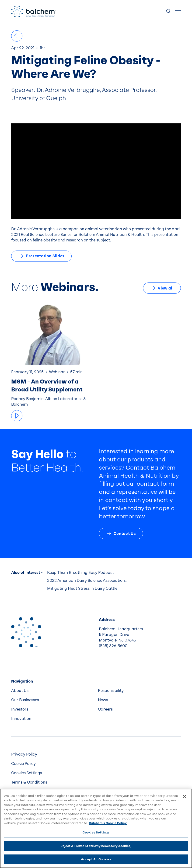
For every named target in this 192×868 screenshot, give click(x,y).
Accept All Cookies (96, 859)
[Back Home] (33, 11)
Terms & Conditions (29, 782)
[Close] (185, 796)
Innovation (21, 719)
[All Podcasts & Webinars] (17, 36)
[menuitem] (53, 691)
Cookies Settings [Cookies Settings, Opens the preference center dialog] (96, 832)
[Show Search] (169, 11)
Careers (105, 709)
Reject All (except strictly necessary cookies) (96, 846)
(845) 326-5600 (113, 646)
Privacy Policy (24, 754)
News (103, 700)
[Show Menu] (178, 11)
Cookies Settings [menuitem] (27, 773)
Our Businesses (25, 700)
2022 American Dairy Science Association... (87, 580)
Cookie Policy (23, 764)
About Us (20, 691)
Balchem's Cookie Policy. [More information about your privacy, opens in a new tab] (108, 823)
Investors (20, 709)
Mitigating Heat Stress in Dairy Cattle (82, 588)
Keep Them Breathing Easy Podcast (80, 573)
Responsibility (111, 691)
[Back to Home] (26, 632)
